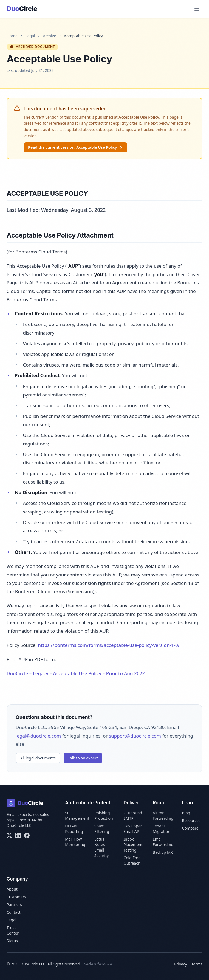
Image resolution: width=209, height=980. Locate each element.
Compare (190, 828)
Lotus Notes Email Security (102, 847)
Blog (186, 813)
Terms (197, 964)
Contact (14, 912)
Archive (49, 36)
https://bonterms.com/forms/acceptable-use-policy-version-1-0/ (109, 645)
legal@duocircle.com (38, 736)
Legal (30, 36)
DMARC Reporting (74, 829)
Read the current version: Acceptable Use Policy (75, 147)
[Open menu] (197, 9)
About (12, 889)
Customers (16, 897)
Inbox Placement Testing (133, 845)
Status (12, 941)
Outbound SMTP (133, 815)
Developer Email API (133, 829)
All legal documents (38, 758)
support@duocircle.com (135, 736)
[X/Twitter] (9, 835)
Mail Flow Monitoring (75, 842)
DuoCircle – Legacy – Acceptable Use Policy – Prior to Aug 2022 (76, 673)
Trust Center (13, 930)
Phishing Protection (104, 815)
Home (12, 36)
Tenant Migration (162, 829)
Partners (14, 905)
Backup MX (163, 852)
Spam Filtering (102, 829)
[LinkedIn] (18, 835)
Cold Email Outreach (133, 860)
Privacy (181, 964)
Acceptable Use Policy (139, 117)
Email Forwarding (163, 842)
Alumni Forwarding (163, 815)
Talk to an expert (83, 758)
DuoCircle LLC (19, 825)
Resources (191, 820)
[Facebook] (27, 835)
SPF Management (77, 815)
